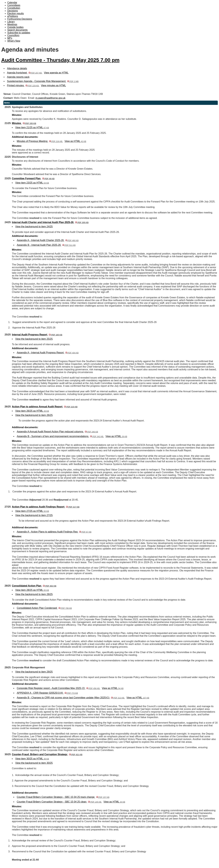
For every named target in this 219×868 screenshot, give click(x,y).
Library (11, 22)
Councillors (13, 35)
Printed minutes (23, 85)
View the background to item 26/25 (34, 415)
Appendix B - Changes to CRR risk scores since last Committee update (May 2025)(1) (71, 698)
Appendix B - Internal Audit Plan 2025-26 (46, 245)
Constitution (14, 8)
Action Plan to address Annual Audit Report (45, 407)
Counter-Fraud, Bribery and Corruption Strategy (47, 754)
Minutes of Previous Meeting (40, 141)
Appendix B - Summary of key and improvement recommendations (60, 436)
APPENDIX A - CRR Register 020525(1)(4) (47, 693)
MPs (10, 38)
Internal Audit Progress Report (37, 335)
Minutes (24, 123)
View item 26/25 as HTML (32, 411)
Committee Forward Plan (33, 178)
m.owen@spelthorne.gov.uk (50, 98)
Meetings (12, 24)
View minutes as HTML (53, 85)
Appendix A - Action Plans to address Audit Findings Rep (54, 532)
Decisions (13, 11)
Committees (14, 5)
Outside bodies (15, 27)
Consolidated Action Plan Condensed (44, 608)
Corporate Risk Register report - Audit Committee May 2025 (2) (58, 688)
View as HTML (75, 141)
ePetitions (13, 16)
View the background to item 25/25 (34, 339)
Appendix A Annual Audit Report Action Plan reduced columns (57, 432)
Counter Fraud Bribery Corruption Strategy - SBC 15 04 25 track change (63, 797)
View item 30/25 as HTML (32, 759)
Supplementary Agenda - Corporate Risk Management (43, 81)
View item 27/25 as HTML (32, 511)
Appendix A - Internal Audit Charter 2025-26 (48, 240)
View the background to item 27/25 (34, 515)
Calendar (12, 3)
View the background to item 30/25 (34, 763)
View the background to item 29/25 (34, 672)
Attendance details (17, 68)
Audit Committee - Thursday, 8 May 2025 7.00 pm (60, 60)
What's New (14, 41)
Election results (16, 13)
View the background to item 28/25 (34, 594)
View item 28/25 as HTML (32, 590)
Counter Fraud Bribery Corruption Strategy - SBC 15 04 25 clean (59, 802)
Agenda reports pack (18, 77)
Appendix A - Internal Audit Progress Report (48, 353)
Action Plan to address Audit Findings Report (46, 507)
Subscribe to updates (19, 33)
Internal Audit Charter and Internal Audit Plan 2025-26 (50, 222)
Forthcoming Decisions (20, 19)
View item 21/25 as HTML (32, 127)
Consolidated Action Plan (34, 586)
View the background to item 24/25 (34, 227)
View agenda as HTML (56, 73)
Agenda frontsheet (25, 73)
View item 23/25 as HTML (32, 183)
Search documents (17, 30)
